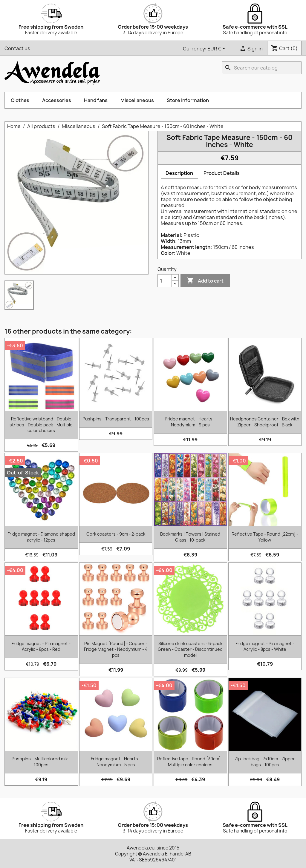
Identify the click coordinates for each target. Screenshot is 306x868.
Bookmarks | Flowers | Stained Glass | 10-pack (190, 537)
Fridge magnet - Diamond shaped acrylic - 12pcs (41, 537)
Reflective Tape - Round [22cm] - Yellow (265, 537)
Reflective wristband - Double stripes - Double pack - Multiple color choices (41, 425)
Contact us (17, 48)
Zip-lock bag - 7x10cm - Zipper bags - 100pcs (265, 762)
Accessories (57, 100)
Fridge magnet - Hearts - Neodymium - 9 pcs (190, 422)
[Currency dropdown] (217, 49)
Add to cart (205, 281)
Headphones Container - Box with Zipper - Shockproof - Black (265, 422)
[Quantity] (165, 281)
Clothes (20, 100)
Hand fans (96, 100)
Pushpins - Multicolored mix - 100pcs (41, 762)
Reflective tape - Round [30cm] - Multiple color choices (190, 762)
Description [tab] (179, 173)
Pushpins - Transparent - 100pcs (116, 419)
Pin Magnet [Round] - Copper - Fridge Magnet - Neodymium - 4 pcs (116, 649)
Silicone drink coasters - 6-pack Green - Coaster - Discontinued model (190, 649)
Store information (188, 100)
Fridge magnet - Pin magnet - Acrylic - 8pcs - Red (41, 646)
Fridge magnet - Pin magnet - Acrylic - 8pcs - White (265, 646)
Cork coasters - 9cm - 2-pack (116, 534)
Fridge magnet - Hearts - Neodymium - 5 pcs (116, 762)
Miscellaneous (137, 100)
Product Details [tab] (222, 173)
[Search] (262, 68)
